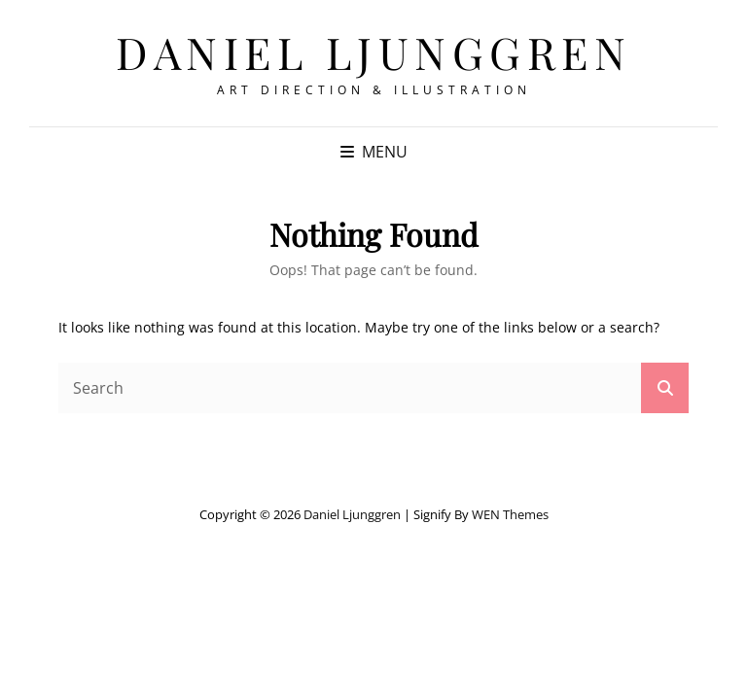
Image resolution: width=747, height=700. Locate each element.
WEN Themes (510, 514)
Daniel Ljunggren (373, 52)
